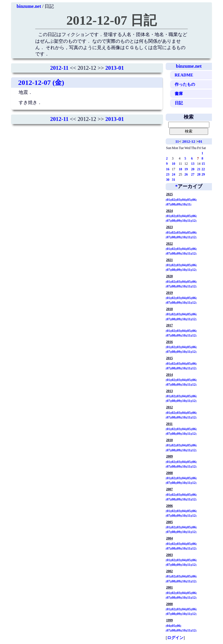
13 (193, 164)
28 (199, 174)
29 (203, 174)
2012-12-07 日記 (111, 20)
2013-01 (115, 68)
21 (199, 169)
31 (174, 180)
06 (194, 200)
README (184, 75)
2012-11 (59, 68)
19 (186, 169)
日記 (179, 103)
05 (189, 200)
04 (184, 200)
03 (179, 200)
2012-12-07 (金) (41, 83)
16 (168, 169)
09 (179, 204)
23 (168, 174)
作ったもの (185, 84)
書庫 (179, 94)
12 (194, 221)
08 (174, 204)
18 (180, 169)
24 (174, 174)
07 (168, 204)
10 (174, 164)
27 (193, 174)
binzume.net (29, 6)
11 (177, 141)
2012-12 (189, 141)
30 (168, 180)
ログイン (175, 638)
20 (193, 169)
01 (200, 141)
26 (186, 174)
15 (203, 164)
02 (174, 200)
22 (203, 169)
